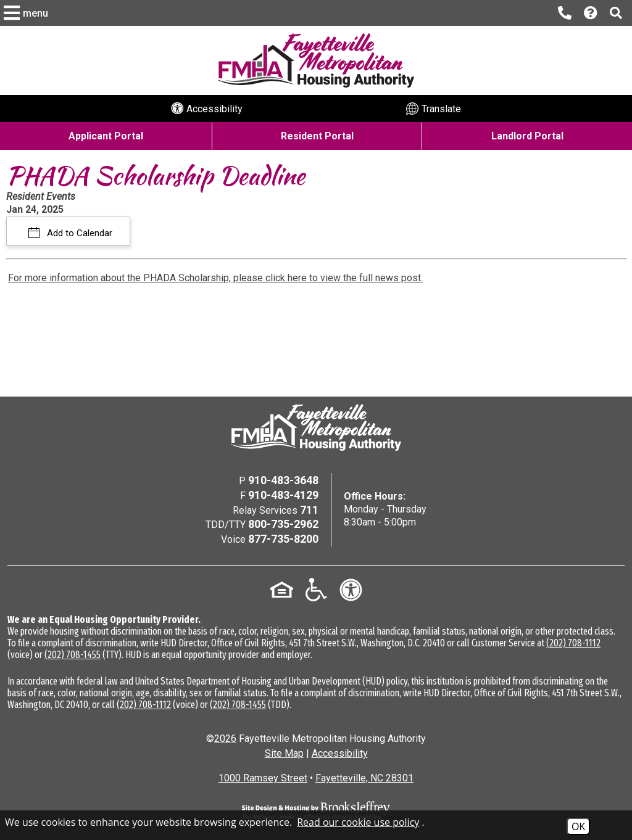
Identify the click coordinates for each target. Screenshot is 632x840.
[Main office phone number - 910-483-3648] (565, 13)
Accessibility (340, 753)
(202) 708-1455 (73, 655)
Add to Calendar (78, 233)
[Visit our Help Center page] (591, 13)
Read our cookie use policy (358, 822)
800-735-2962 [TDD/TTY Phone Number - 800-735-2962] (283, 524)
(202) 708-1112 (573, 643)
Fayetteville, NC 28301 (364, 778)
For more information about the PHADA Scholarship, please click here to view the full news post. (215, 278)
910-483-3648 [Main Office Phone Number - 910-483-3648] (283, 480)
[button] (27, 13)
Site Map (284, 753)
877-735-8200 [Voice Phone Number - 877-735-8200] (283, 539)
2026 (225, 739)
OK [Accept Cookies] (578, 826)
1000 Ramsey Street (263, 778)
